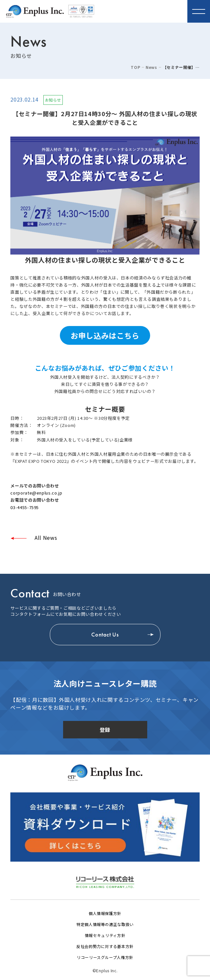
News (151, 67)
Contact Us (105, 635)
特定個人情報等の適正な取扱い (105, 924)
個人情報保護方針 (105, 913)
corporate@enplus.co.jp (36, 493)
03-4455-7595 (25, 507)
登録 (105, 730)
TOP (135, 67)
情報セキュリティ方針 (105, 935)
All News (45, 538)
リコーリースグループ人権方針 (105, 957)
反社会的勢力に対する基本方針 (105, 946)
